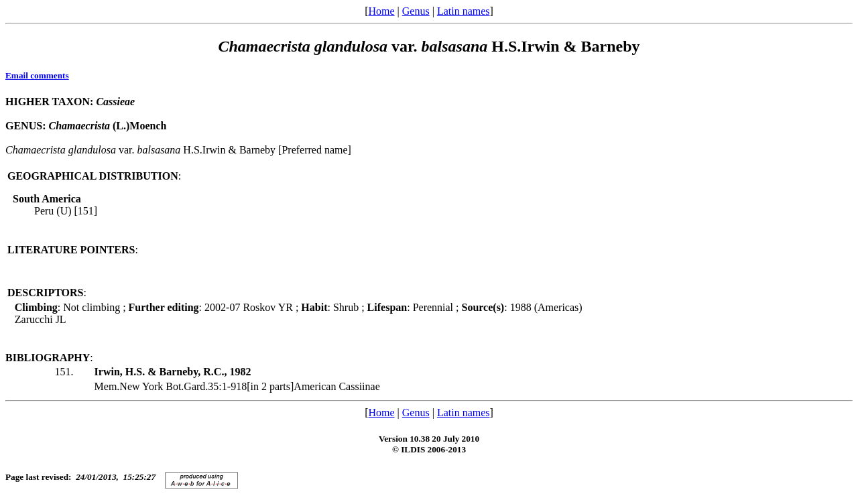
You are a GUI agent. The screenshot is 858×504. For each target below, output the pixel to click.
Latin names (464, 11)
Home (381, 11)
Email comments (37, 75)
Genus (416, 11)
